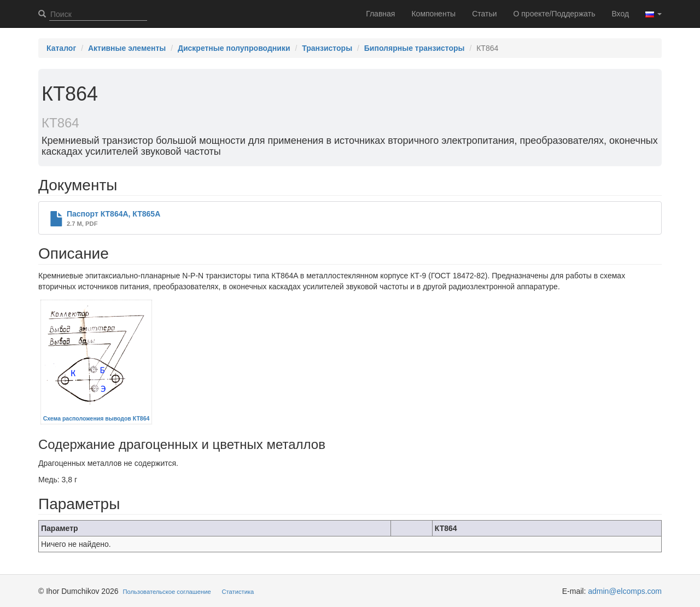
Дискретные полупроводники (234, 48)
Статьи (484, 14)
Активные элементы (127, 48)
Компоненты (433, 14)
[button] (654, 14)
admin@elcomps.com (625, 591)
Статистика (238, 592)
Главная (380, 14)
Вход (620, 14)
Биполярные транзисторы (415, 48)
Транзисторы (327, 48)
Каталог (61, 48)
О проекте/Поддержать (555, 14)
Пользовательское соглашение (167, 592)
